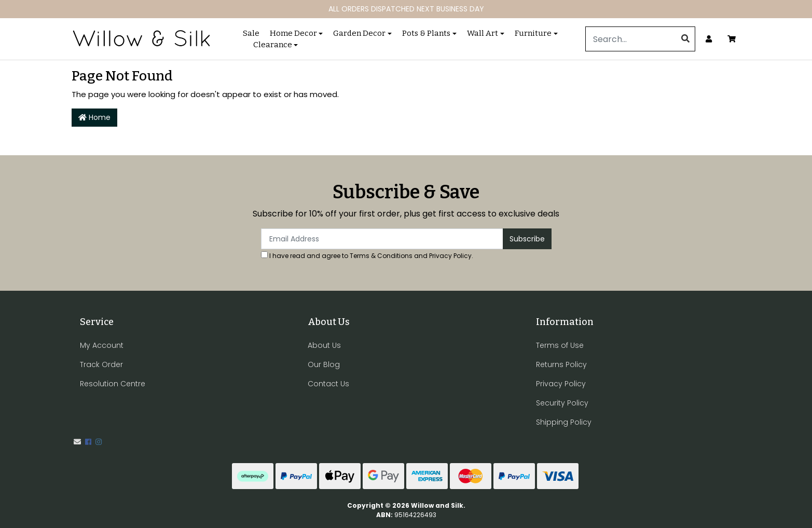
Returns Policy (561, 364)
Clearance (273, 45)
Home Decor (293, 33)
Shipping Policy (564, 422)
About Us (324, 345)
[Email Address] (382, 239)
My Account (102, 345)
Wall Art (483, 33)
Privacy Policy (450, 256)
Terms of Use (560, 345)
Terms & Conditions (381, 256)
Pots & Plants (426, 33)
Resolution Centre (113, 384)
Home (94, 117)
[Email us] (77, 442)
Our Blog (324, 364)
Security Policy (562, 403)
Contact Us (328, 384)
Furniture (533, 33)
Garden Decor (359, 33)
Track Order (101, 364)
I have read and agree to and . (367, 256)
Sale (251, 33)
